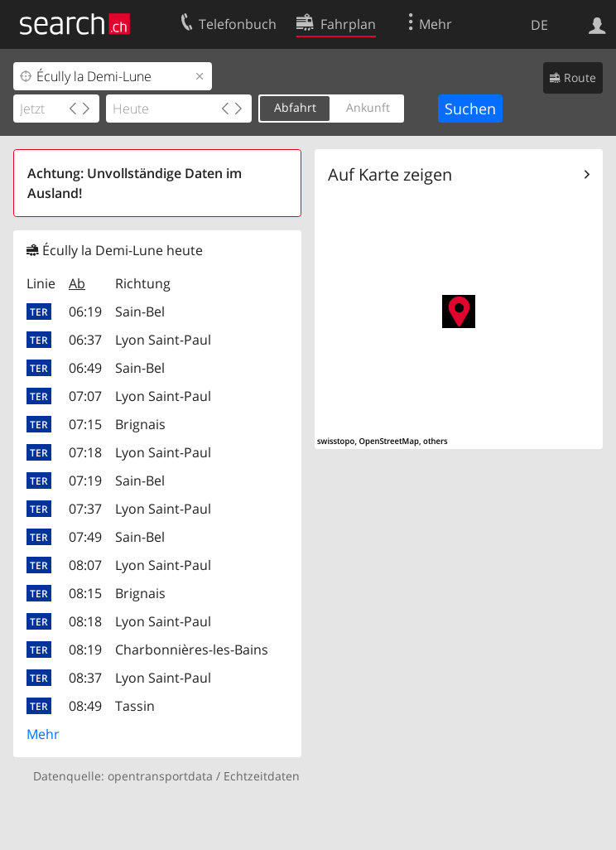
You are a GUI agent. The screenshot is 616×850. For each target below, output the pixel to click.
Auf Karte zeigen (390, 174)
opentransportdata (160, 776)
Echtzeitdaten (262, 776)
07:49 (85, 537)
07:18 (85, 452)
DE (539, 25)
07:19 (85, 481)
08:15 (85, 593)
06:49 (85, 368)
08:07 (85, 565)
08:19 (85, 650)
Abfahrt (295, 107)
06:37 (85, 340)
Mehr (43, 734)
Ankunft (368, 107)
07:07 (85, 396)
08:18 (85, 621)
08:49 (85, 706)
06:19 (85, 312)
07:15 (85, 424)
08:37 (85, 678)
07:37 (85, 509)
